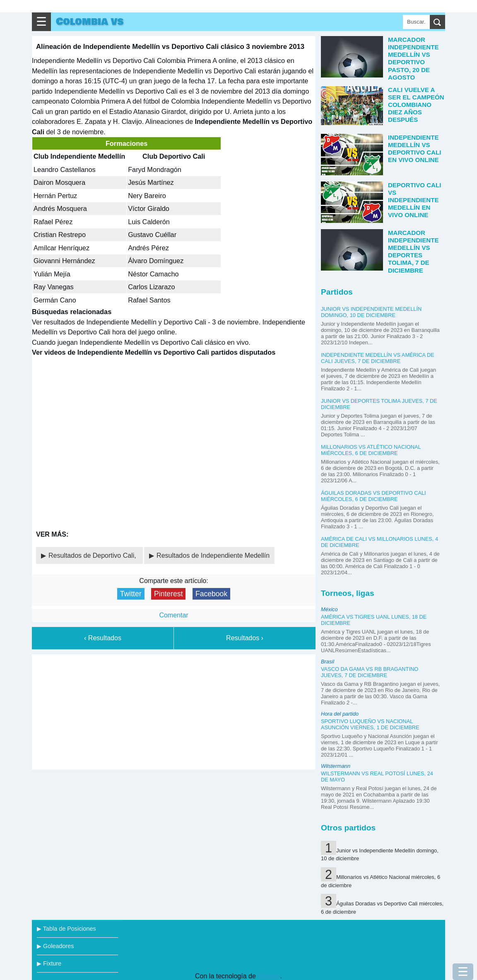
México (329, 609)
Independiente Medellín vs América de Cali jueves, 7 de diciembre (378, 358)
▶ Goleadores (55, 946)
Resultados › (245, 638)
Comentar (173, 615)
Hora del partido (340, 714)
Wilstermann (336, 766)
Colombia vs (90, 22)
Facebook (211, 594)
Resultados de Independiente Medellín (213, 555)
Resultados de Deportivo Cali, (93, 555)
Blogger (269, 976)
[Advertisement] (174, 710)
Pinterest (168, 594)
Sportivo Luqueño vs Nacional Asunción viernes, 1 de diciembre (370, 724)
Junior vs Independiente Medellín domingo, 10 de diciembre (371, 312)
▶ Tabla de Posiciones (66, 929)
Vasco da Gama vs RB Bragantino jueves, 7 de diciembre (370, 672)
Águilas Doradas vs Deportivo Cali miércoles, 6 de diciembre (373, 496)
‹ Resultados (103, 638)
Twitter (131, 594)
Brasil (328, 662)
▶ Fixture (49, 963)
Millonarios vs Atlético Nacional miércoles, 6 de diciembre (371, 450)
